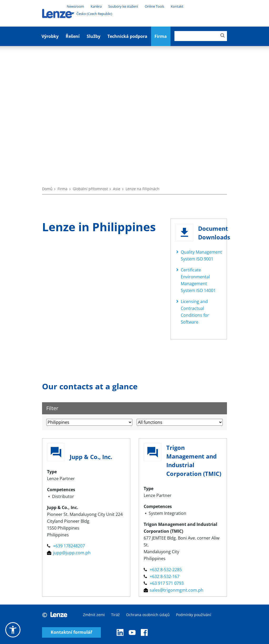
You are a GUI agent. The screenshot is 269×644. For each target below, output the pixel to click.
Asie (117, 189)
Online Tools (154, 6)
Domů (47, 189)
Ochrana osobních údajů (148, 615)
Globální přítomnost (90, 189)
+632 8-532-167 (162, 576)
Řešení (73, 36)
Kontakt (177, 6)
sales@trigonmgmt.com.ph (174, 590)
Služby (94, 36)
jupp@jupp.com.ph (69, 553)
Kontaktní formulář (71, 632)
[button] (13, 630)
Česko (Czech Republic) (92, 13)
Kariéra (96, 6)
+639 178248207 (66, 546)
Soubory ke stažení (123, 6)
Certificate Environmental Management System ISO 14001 (198, 280)
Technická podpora (127, 36)
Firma (63, 189)
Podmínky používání (194, 615)
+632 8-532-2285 (163, 570)
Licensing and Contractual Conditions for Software (195, 312)
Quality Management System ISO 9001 (201, 255)
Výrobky (50, 36)
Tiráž (115, 615)
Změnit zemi (94, 615)
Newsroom (75, 6)
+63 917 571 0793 (164, 583)
